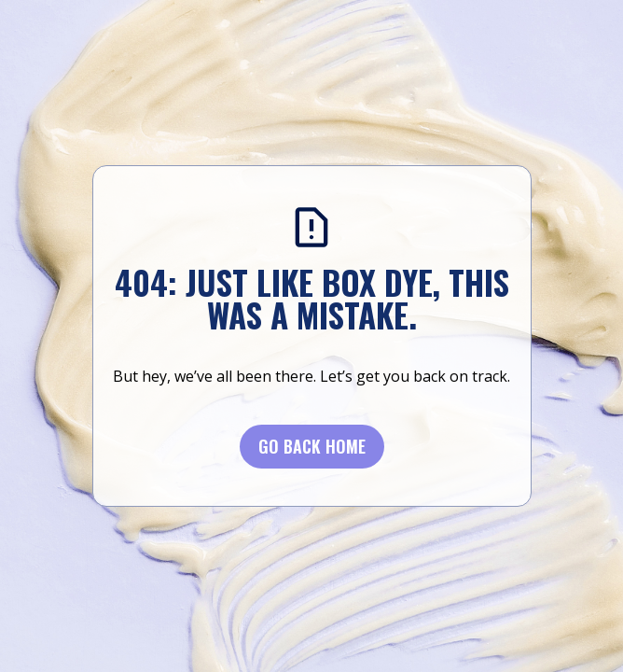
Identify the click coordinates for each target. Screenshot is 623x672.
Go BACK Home (312, 446)
